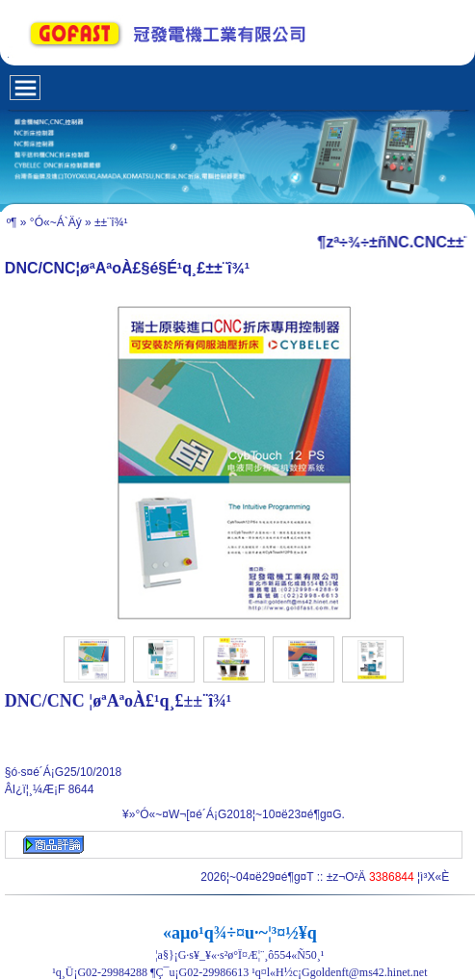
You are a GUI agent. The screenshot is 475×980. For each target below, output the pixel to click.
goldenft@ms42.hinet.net (369, 972)
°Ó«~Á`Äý (56, 222)
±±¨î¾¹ (111, 222)
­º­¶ (12, 222)
